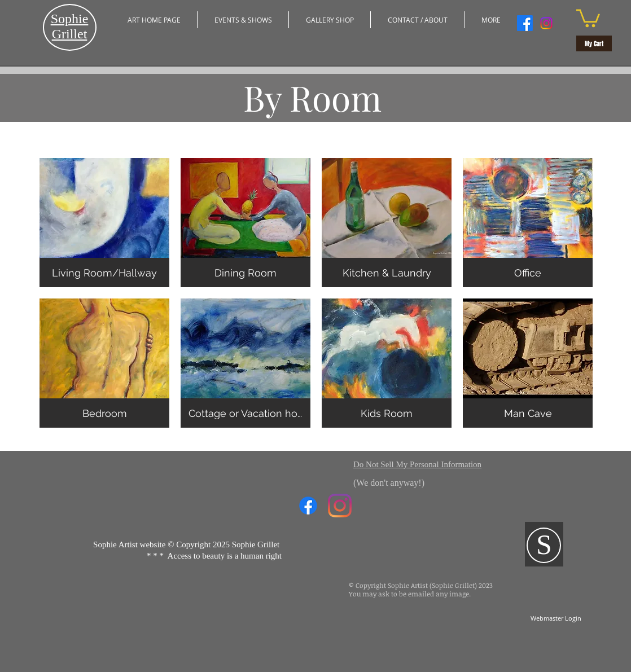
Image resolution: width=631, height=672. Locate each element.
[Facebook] (525, 23)
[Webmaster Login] (556, 618)
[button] (243, 20)
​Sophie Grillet (70, 26)
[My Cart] (594, 43)
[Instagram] (546, 23)
